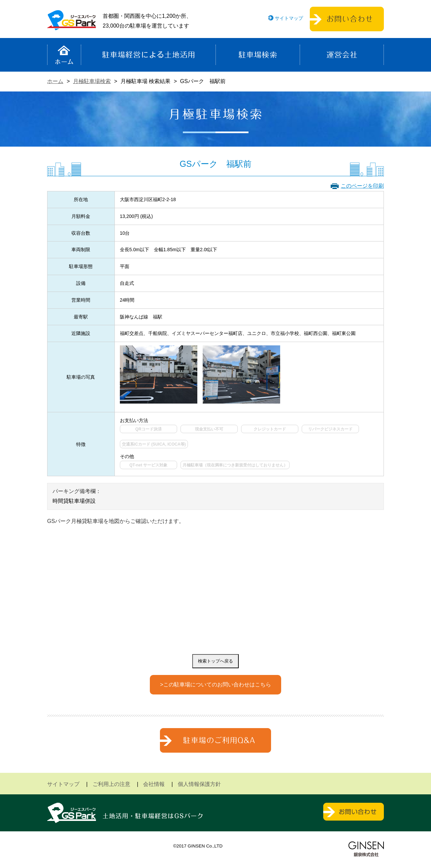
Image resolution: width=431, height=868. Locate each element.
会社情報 (154, 784)
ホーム (64, 55)
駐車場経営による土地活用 (148, 55)
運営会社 (342, 55)
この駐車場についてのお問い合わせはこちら (217, 685)
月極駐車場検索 (92, 81)
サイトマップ (289, 18)
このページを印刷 (362, 186)
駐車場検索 (258, 55)
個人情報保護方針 (199, 784)
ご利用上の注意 (111, 784)
